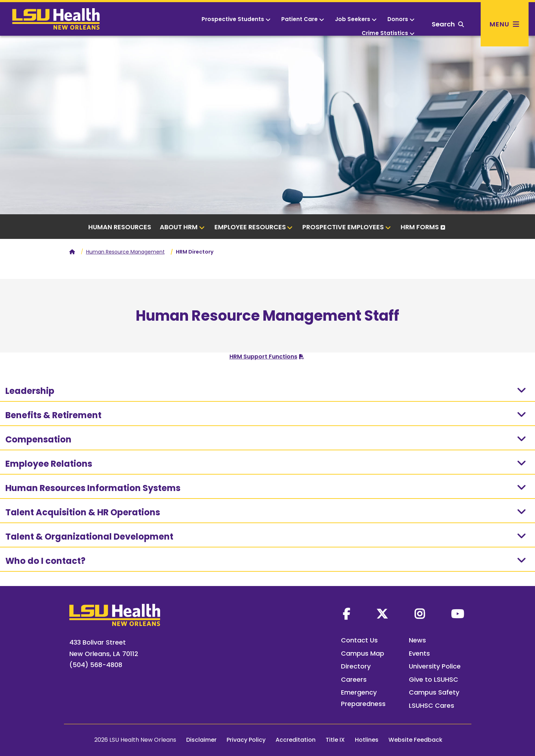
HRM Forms (420, 227)
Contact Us (359, 640)
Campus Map (363, 653)
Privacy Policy (246, 740)
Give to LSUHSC (434, 679)
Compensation (267, 439)
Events (419, 653)
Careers (354, 679)
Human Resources (120, 227)
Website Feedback (415, 740)
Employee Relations (267, 464)
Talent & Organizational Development (267, 536)
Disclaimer (201, 740)
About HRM (182, 227)
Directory (356, 666)
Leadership (267, 391)
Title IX (335, 740)
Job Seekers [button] (356, 19)
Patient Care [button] (303, 19)
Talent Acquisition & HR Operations (267, 512)
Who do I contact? (267, 561)
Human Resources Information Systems (267, 488)
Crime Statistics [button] (388, 33)
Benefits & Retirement (267, 415)
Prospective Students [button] (236, 19)
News (417, 640)
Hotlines (367, 740)
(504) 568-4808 (96, 665)
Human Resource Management (125, 252)
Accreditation (296, 740)
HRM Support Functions (263, 357)
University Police (435, 666)
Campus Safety (434, 692)
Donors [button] (401, 19)
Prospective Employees (347, 227)
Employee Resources (254, 227)
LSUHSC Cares (432, 705)
